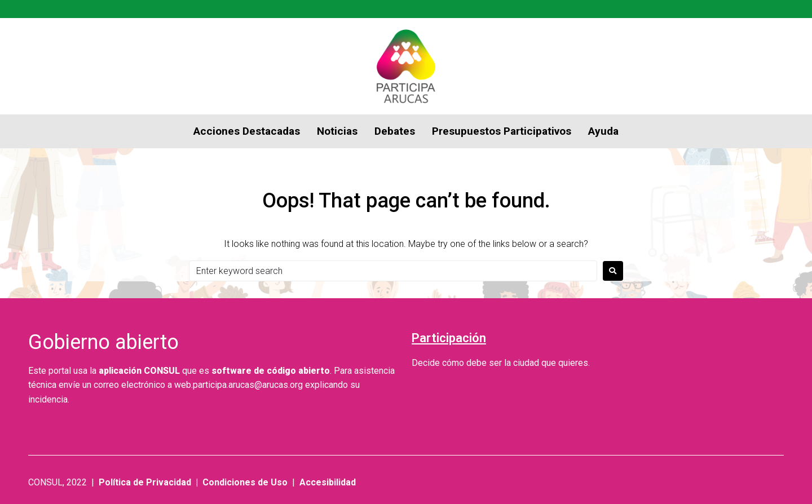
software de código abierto (271, 371)
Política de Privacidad (145, 482)
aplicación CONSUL (139, 371)
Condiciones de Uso (245, 482)
